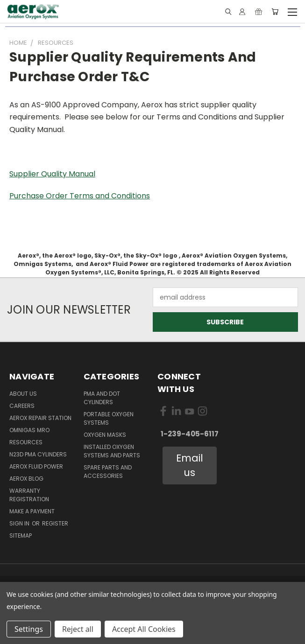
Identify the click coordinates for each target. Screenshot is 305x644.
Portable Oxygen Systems (109, 418)
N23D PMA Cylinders (38, 454)
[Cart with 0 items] (275, 12)
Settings (29, 629)
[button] (190, 465)
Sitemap (21, 535)
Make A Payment (32, 511)
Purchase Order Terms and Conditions (80, 196)
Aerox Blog (26, 479)
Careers (22, 406)
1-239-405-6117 (190, 434)
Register (55, 523)
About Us (23, 394)
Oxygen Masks (105, 435)
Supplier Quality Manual (52, 174)
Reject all (78, 629)
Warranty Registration (29, 495)
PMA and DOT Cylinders (102, 398)
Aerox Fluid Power (36, 466)
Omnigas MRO (29, 430)
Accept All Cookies (144, 629)
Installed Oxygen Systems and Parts (112, 451)
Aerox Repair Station (40, 418)
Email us (190, 465)
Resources (26, 442)
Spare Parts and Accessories (108, 472)
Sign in (20, 523)
